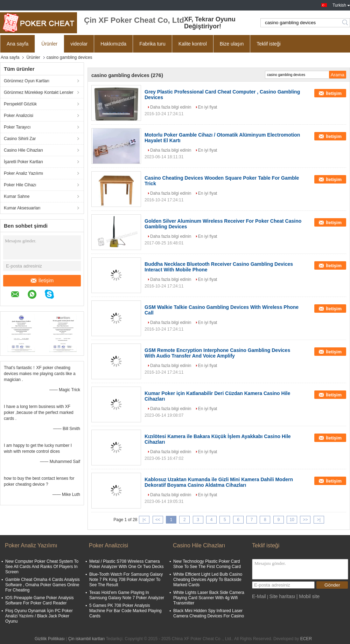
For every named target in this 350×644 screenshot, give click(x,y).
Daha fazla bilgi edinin (171, 107)
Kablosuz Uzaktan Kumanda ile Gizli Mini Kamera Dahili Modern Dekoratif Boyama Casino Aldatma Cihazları (219, 482)
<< (158, 520)
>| (319, 520)
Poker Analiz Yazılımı (23, 173)
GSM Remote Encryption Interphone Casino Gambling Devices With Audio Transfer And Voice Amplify (217, 353)
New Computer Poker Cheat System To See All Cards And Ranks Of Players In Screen (42, 567)
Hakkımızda (113, 44)
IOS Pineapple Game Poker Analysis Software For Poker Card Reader (39, 600)
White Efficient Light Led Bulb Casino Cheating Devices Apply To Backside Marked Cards (208, 580)
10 (292, 520)
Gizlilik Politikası (50, 639)
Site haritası (282, 596)
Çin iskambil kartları (87, 639)
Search (346, 23)
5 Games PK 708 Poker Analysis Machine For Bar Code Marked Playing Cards (125, 611)
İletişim (42, 281)
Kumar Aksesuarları (22, 208)
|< (144, 520)
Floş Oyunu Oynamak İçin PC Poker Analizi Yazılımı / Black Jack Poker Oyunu (39, 616)
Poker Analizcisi (19, 116)
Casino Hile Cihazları (23, 150)
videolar (79, 44)
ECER (306, 639)
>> (305, 520)
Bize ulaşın (232, 44)
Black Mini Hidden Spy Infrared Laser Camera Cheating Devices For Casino (209, 613)
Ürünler (49, 44)
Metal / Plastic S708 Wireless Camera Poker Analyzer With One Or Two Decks (127, 564)
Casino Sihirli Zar (20, 139)
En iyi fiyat (208, 107)
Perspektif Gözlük (20, 104)
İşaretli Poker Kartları (23, 162)
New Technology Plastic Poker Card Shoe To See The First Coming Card (207, 564)
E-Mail (259, 596)
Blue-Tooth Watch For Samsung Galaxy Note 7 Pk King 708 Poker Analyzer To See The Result (126, 580)
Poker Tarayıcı (17, 127)
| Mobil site (308, 596)
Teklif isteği (268, 44)
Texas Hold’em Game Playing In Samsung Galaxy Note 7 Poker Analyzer (127, 595)
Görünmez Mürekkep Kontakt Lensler (39, 92)
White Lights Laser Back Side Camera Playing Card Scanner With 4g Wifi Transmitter (209, 598)
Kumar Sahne (17, 196)
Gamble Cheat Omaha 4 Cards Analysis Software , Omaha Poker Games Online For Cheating (43, 585)
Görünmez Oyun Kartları (27, 81)
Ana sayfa (17, 44)
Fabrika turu (152, 44)
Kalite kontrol (193, 44)
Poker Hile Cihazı (20, 185)
